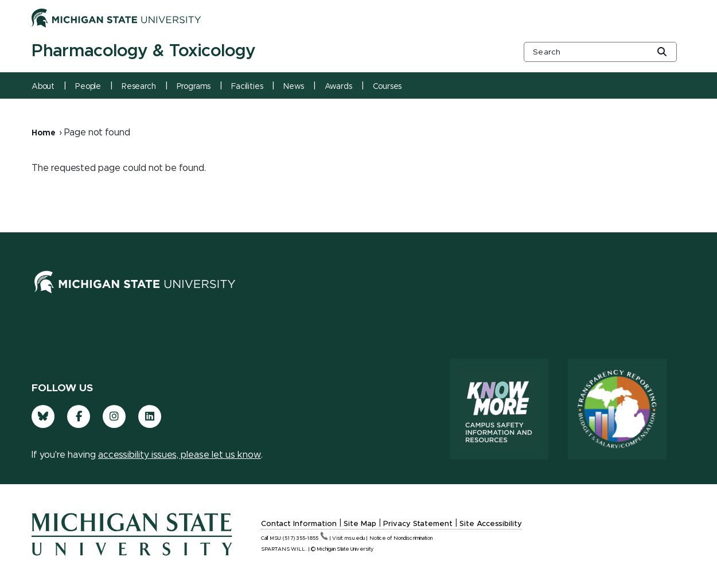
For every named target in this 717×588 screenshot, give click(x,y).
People (88, 87)
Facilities (247, 87)
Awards (338, 87)
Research (139, 87)
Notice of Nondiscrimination (401, 538)
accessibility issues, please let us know (180, 455)
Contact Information (299, 524)
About (43, 87)
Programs (194, 87)
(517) (305, 538)
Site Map (360, 524)
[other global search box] (600, 52)
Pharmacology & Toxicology (143, 51)
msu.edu (355, 538)
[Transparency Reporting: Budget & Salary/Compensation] (617, 409)
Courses (387, 87)
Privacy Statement (418, 524)
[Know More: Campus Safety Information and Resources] (499, 409)
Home (44, 133)
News (293, 87)
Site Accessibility (491, 524)
